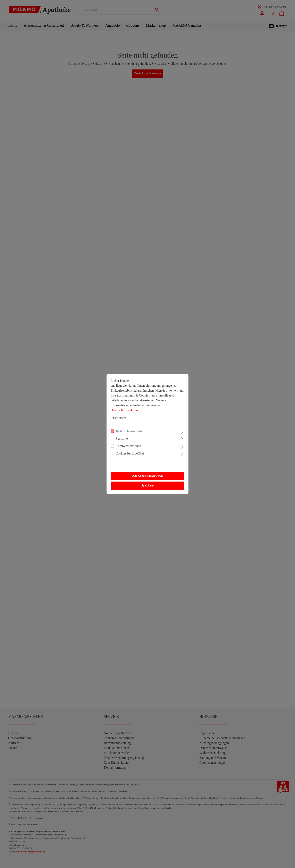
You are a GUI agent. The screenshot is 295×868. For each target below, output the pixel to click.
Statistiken (123, 439)
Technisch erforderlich (130, 431)
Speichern (147, 486)
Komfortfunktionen (128, 446)
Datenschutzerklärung (125, 410)
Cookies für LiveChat (130, 453)
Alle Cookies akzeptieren (147, 476)
